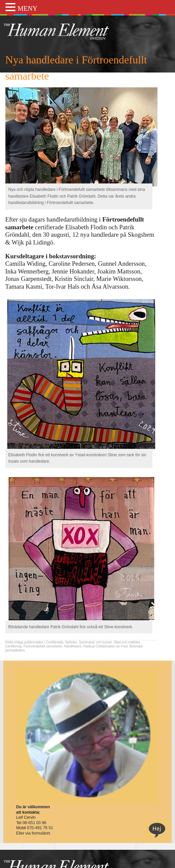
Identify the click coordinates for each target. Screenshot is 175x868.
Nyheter (71, 642)
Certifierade (55, 642)
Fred (124, 646)
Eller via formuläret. (34, 833)
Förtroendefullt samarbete (43, 646)
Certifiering (13, 646)
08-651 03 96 (35, 823)
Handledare (73, 646)
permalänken (15, 650)
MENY (27, 8)
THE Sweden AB (67, 31)
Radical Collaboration (99, 646)
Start (117, 642)
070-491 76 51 (40, 828)
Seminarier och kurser (95, 642)
